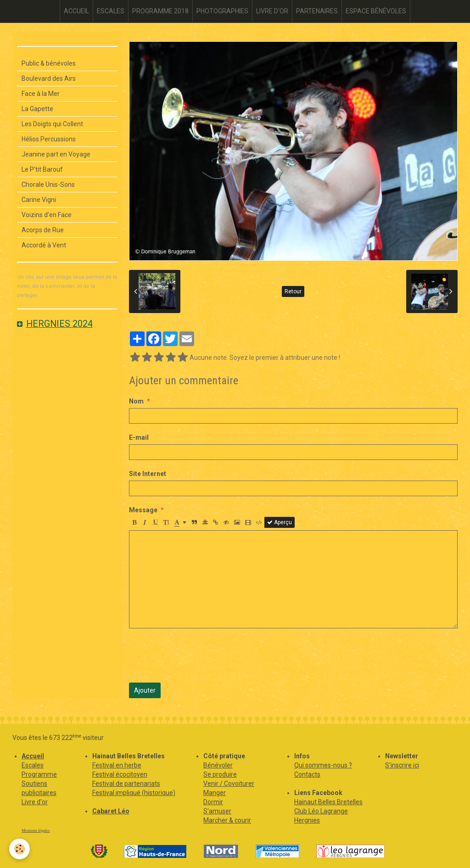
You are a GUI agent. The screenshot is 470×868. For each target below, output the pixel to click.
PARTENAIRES (317, 11)
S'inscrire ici (402, 765)
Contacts (307, 774)
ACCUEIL (76, 11)
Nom (136, 401)
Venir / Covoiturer (229, 784)
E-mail (139, 437)
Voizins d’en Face (47, 215)
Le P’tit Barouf (42, 169)
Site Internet (148, 474)
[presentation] (199, 655)
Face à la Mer (41, 94)
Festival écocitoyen (120, 774)
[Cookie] (20, 849)
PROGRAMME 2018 (160, 11)
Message (143, 510)
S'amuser (217, 811)
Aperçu (280, 522)
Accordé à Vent (44, 245)
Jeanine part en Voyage (56, 154)
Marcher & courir (227, 820)
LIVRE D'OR (272, 11)
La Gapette (37, 109)
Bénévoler (218, 765)
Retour (293, 291)
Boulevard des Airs (49, 78)
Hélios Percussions (49, 139)
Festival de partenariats (126, 784)
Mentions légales (36, 830)
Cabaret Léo (111, 811)
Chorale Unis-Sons (48, 185)
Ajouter (145, 690)
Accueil (33, 756)
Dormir (213, 802)
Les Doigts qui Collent (52, 124)
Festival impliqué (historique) (134, 793)
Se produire (220, 774)
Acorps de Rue (43, 230)
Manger (215, 793)
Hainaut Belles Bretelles (328, 802)
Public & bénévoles (49, 63)
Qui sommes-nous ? (323, 765)
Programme (39, 774)
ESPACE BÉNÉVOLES (376, 11)
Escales (33, 765)
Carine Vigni (39, 200)
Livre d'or (35, 802)
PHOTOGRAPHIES (222, 11)
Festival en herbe (117, 765)
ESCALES (111, 11)
